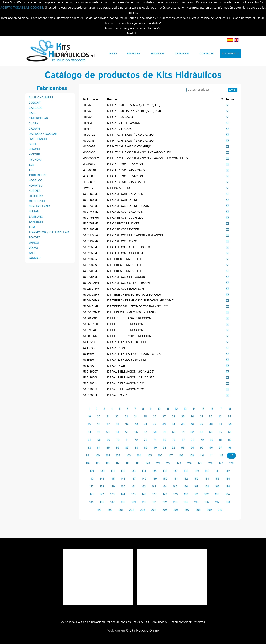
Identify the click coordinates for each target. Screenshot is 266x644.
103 (129, 456)
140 (207, 471)
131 (113, 471)
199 (99, 510)
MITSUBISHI (37, 201)
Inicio (113, 54)
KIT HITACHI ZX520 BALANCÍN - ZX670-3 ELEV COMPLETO (147, 159)
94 (192, 448)
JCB (31, 165)
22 (117, 417)
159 (112, 487)
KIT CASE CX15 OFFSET (123, 200)
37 (108, 424)
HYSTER (34, 155)
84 (99, 448)
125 (200, 463)
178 (165, 494)
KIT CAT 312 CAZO (120, 129)
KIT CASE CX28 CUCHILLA (125, 253)
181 (196, 494)
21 (108, 417)
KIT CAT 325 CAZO (120, 117)
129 (92, 471)
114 (88, 463)
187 (112, 502)
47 (202, 424)
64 (211, 432)
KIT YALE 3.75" (117, 395)
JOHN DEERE (38, 175)
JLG (31, 170)
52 (98, 432)
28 (173, 417)
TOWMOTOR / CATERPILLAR (49, 232)
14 (194, 409)
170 (228, 487)
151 (175, 479)
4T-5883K (90, 170)
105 (150, 456)
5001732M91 (91, 206)
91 (164, 448)
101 (108, 456)
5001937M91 (91, 241)
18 (230, 409)
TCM (32, 227)
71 (127, 440)
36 (99, 424)
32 (211, 417)
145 (112, 479)
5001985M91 (91, 277)
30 (192, 417)
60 (174, 432)
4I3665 (88, 105)
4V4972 (88, 188)
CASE (33, 113)
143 (91, 479)
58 (155, 432)
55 (127, 432)
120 (148, 463)
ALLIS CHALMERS (41, 98)
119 (138, 463)
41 (145, 424)
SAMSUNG (36, 217)
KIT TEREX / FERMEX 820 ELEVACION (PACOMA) (141, 301)
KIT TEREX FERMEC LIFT (124, 259)
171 (92, 494)
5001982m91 (91, 259)
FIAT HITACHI (38, 139)
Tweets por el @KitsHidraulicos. (172, 552)
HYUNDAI (35, 160)
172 (102, 494)
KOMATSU (36, 186)
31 (201, 417)
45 (183, 424)
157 (91, 487)
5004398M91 (92, 295)
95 (202, 448)
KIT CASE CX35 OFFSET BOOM (128, 247)
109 (192, 456)
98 (230, 448)
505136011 (90, 384)
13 (185, 409)
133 (133, 471)
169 (217, 487)
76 (174, 440)
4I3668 (88, 111)
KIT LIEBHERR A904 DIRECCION (129, 318)
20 (99, 417)
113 (231, 456)
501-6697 (89, 342)
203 (143, 510)
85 (108, 448)
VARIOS (34, 243)
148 (144, 479)
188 (123, 502)
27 (164, 417)
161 (133, 487)
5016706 (89, 366)
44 (173, 424)
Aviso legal (68, 622)
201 (121, 510)
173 (112, 494)
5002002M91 (92, 283)
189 (134, 502)
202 (132, 510)
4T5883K (89, 182)
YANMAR (35, 258)
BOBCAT (35, 103)
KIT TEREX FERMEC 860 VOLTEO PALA (134, 295)
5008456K (90, 336)
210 (220, 510)
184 (228, 494)
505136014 (90, 395)
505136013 (90, 389)
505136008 (91, 378)
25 (145, 417)
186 (102, 502)
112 (221, 456)
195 (196, 502)
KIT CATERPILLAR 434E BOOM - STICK (134, 354)
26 (155, 417)
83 (89, 448)
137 (175, 471)
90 (155, 448)
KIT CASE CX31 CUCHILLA (125, 218)
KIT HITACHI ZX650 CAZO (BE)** (129, 147)
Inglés (236, 40)
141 (217, 471)
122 (168, 463)
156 (228, 479)
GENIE (33, 144)
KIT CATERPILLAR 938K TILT (127, 342)
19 (89, 417)
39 (127, 424)
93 (183, 448)
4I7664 (88, 117)
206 (176, 510)
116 (108, 463)
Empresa (134, 54)
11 (168, 409)
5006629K (90, 318)
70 (118, 440)
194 (186, 502)
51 (89, 432)
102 (118, 456)
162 (144, 487)
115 (98, 463)
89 (146, 448)
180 (186, 494)
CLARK (33, 124)
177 (154, 494)
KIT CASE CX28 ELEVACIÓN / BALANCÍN (135, 235)
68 (99, 440)
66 (230, 432)
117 (118, 463)
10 (159, 409)
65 (220, 432)
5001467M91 (91, 200)
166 (186, 487)
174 (123, 494)
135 (154, 471)
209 (209, 510)
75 (164, 440)
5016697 (89, 360)
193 (175, 502)
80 (212, 440)
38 (117, 424)
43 (164, 424)
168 (207, 487)
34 (229, 417)
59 (164, 432)
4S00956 (89, 147)
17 (221, 409)
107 (171, 456)
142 (228, 471)
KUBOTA (35, 191)
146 (123, 479)
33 (220, 417)
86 (117, 448)
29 (183, 417)
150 (165, 479)
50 (230, 424)
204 (154, 510)
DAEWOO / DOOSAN (43, 134)
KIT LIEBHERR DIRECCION (125, 324)
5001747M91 (91, 212)
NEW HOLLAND (39, 206)
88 (136, 448)
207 (187, 510)
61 (183, 432)
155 (217, 479)
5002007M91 (92, 289)
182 (207, 494)
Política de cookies (118, 622)
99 (88, 456)
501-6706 (89, 348)
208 (198, 510)
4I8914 (88, 129)
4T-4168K (89, 164)
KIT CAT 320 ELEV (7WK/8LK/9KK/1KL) (134, 105)
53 (108, 432)
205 (165, 510)
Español (230, 40)
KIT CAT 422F (116, 348)
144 (102, 479)
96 (211, 448)
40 (136, 424)
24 (136, 417)
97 (221, 448)
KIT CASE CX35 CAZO (122, 241)
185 (91, 502)
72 (136, 440)
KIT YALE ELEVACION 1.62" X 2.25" (131, 372)
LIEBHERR (36, 196)
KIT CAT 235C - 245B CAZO (126, 170)
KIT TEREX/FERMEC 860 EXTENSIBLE (133, 312)
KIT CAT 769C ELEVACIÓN (125, 164)
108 (181, 456)
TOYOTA (35, 238)
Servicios (157, 54)
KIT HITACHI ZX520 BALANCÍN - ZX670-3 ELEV (139, 153)
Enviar (233, 90)
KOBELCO (36, 181)
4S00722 (89, 135)
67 (90, 440)
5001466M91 (91, 194)
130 (102, 471)
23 (126, 417)
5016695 (89, 354)
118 (128, 463)
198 (228, 502)
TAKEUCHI (36, 222)
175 (133, 494)
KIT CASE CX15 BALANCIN (125, 194)
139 (197, 471)
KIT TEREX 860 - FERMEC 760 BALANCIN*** (137, 307)
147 (134, 479)
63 (202, 432)
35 (89, 424)
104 (139, 456)
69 (108, 440)
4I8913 (88, 123)
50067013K (91, 324)
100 (98, 456)
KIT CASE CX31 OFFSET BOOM (128, 206)
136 (165, 471)
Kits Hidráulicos (61, 51)
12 (176, 409)
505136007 (91, 372)
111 (212, 456)
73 (146, 440)
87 (127, 448)
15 (203, 409)
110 (202, 456)
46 (192, 424)
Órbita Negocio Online (142, 631)
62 (192, 432)
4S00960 (89, 153)
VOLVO (33, 248)
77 (183, 440)
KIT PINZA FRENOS (120, 188)
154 (207, 479)
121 (158, 463)
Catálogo (182, 54)
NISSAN (34, 212)
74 (155, 440)
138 (186, 471)
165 (175, 487)
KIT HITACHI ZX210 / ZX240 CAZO (130, 135)
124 (189, 463)
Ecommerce (231, 54)
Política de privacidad (91, 622)
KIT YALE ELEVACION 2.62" (126, 384)
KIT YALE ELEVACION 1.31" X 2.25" (130, 378)
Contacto (207, 54)
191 (154, 502)
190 (144, 502)
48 (211, 424)
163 (154, 487)
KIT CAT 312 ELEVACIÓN (124, 123)
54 (117, 432)
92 (173, 448)
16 (212, 409)
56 (136, 432)
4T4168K (89, 176)
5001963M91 (91, 247)
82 (230, 440)
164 (165, 487)
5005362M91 (92, 312)
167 (196, 487)
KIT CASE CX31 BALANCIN (125, 212)
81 (221, 440)
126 (210, 463)
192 (165, 502)
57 (146, 432)
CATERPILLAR (38, 118)
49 (221, 424)
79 (202, 440)
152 (186, 479)
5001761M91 (91, 218)
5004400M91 (92, 301)
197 (217, 502)
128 (231, 463)
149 (155, 479)
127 (221, 463)
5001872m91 (91, 235)
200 (110, 510)
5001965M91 (91, 253)
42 (155, 424)
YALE (32, 253)
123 (179, 463)
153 (196, 479)
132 (123, 471)
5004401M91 (91, 307)
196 (207, 502)
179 (175, 494)
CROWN (34, 129)
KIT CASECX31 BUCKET (123, 224)
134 (144, 471)
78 (193, 440)
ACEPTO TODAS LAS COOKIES (22, 8)
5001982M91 (91, 271)
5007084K (90, 330)
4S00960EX (91, 159)
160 (123, 487)
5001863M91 (91, 230)
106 (160, 456)
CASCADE (36, 108)
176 (144, 494)
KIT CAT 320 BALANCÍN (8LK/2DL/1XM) (134, 111)
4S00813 (89, 141)
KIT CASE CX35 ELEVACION (126, 277)
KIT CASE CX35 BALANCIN (125, 289)
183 (217, 494)
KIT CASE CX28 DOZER (123, 230)
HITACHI (34, 149)
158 (102, 487)
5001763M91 (91, 224)
